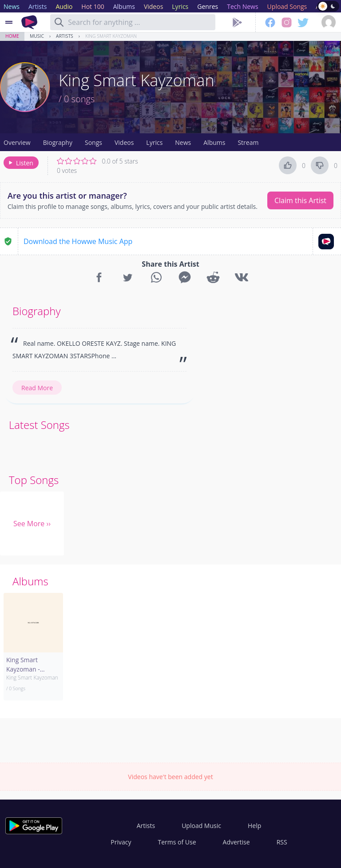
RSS (282, 842)
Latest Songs (39, 425)
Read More (37, 388)
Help (254, 826)
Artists (65, 36)
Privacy (121, 842)
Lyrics (154, 142)
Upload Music (201, 826)
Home (12, 36)
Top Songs (34, 480)
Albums (214, 142)
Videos (124, 142)
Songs (93, 142)
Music (37, 36)
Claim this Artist (300, 200)
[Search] (59, 22)
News (183, 142)
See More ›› (32, 524)
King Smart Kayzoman (111, 36)
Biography (58, 142)
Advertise (236, 842)
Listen (20, 163)
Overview (17, 142)
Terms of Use (177, 842)
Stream (248, 142)
